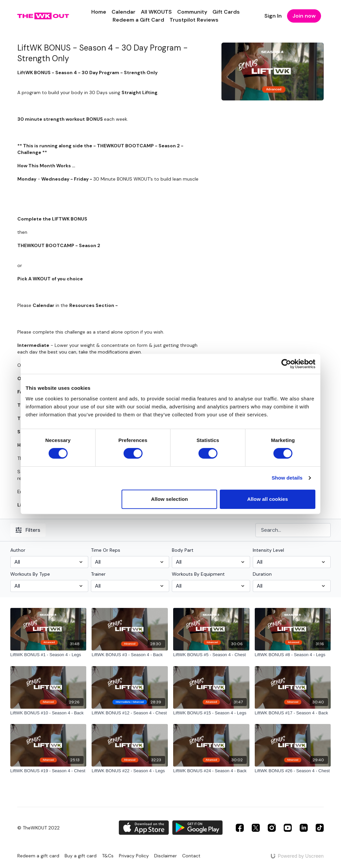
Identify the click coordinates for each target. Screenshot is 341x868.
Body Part (183, 550)
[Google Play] (197, 828)
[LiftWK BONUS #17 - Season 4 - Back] (293, 713)
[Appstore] (144, 828)
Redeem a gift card (38, 856)
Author (18, 550)
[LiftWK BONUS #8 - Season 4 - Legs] (293, 655)
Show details (287, 478)
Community (192, 12)
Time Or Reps (106, 550)
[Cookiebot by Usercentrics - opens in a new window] (286, 364)
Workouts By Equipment (198, 574)
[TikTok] (320, 828)
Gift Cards (226, 12)
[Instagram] (272, 828)
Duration (262, 574)
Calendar (124, 12)
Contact (191, 856)
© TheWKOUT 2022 (38, 828)
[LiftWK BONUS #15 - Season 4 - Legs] (211, 713)
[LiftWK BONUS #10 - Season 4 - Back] (48, 713)
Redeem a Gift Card (138, 20)
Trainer (98, 574)
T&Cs (108, 856)
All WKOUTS (156, 12)
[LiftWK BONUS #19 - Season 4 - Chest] (48, 771)
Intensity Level (268, 550)
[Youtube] (288, 828)
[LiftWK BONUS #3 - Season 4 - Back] (130, 655)
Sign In (273, 16)
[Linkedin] (304, 828)
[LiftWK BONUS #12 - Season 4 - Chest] (130, 713)
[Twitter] (256, 828)
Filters (28, 530)
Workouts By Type (30, 574)
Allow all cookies (268, 499)
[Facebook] (240, 828)
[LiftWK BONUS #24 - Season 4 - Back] (211, 771)
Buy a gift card (81, 856)
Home (99, 12)
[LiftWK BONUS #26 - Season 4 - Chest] (293, 771)
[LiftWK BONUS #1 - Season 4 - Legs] (48, 655)
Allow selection (170, 499)
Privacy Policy (134, 856)
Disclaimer (166, 856)
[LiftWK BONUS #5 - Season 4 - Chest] (211, 655)
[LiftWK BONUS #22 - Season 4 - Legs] (130, 771)
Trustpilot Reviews (194, 20)
